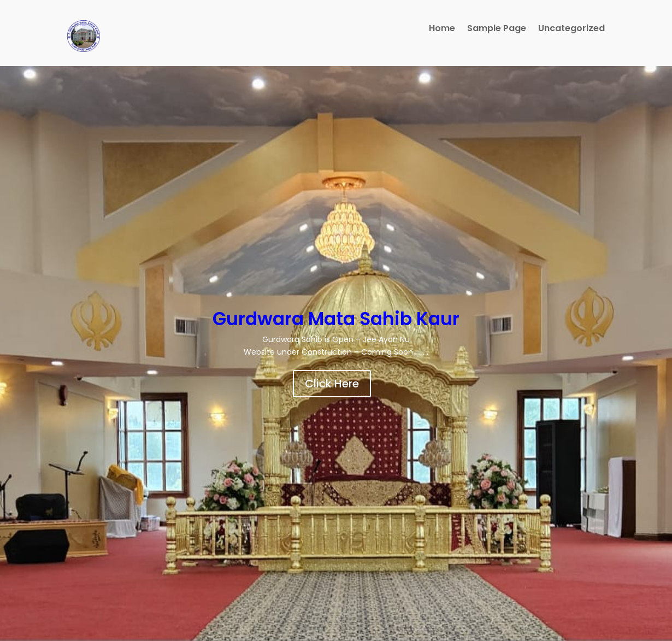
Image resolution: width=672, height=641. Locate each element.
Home (442, 30)
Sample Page (497, 30)
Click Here (332, 384)
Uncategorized (571, 30)
